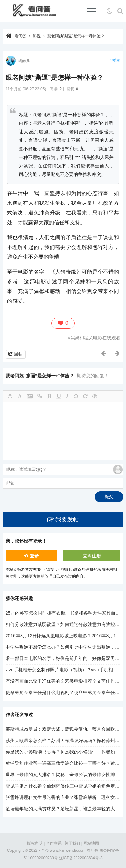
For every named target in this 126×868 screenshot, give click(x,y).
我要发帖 (67, 520)
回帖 (18, 354)
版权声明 (35, 843)
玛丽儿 (24, 61)
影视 (37, 36)
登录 (34, 556)
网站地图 (91, 843)
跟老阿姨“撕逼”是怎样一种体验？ (76, 36)
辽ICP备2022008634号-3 (81, 858)
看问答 (21, 36)
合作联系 (54, 843)
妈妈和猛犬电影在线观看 (95, 338)
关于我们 (72, 843)
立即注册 (92, 556)
